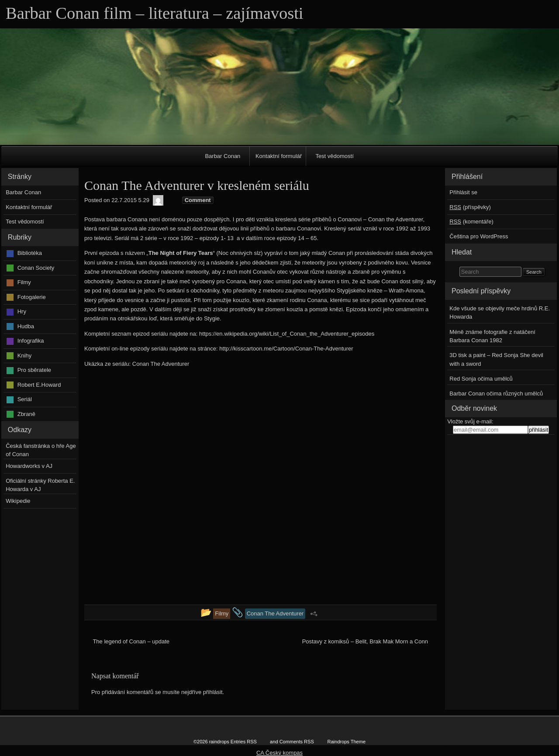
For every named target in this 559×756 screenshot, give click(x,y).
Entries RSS (244, 742)
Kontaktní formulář (279, 156)
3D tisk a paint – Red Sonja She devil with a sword (496, 359)
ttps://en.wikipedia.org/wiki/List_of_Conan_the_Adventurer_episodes (288, 334)
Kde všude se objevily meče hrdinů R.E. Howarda (500, 313)
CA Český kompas (279, 753)
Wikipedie (18, 501)
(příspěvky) (470, 207)
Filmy (24, 282)
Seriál (25, 399)
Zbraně (26, 414)
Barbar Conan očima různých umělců (496, 393)
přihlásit (213, 692)
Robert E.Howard (39, 385)
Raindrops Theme (346, 742)
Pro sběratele (34, 370)
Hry (22, 311)
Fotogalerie (32, 297)
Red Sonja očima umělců (481, 379)
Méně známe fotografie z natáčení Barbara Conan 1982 (492, 336)
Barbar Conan (223, 156)
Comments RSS (297, 742)
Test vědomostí (334, 156)
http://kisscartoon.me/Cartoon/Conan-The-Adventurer (286, 349)
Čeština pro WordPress (479, 236)
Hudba (26, 326)
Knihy (25, 356)
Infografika (31, 341)
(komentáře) (471, 222)
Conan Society (36, 268)
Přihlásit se (463, 192)
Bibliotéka (30, 253)
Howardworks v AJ (29, 466)
